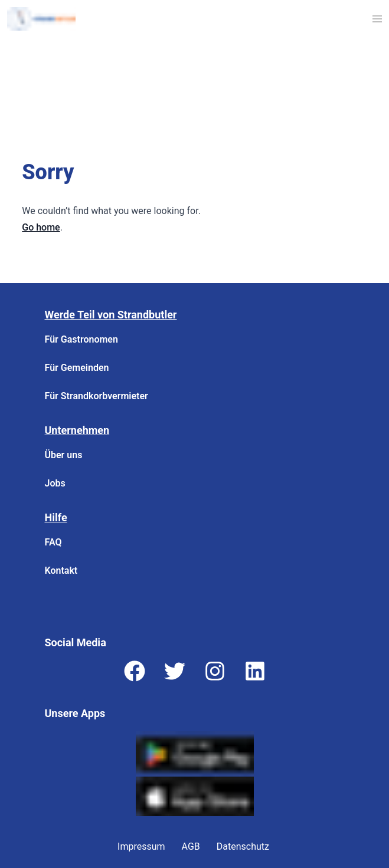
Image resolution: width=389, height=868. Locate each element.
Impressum (141, 846)
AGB (191, 846)
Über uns (64, 455)
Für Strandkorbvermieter (97, 396)
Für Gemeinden (77, 368)
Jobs (55, 483)
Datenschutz (243, 846)
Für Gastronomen (81, 339)
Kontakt (61, 571)
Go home (41, 227)
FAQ (53, 542)
